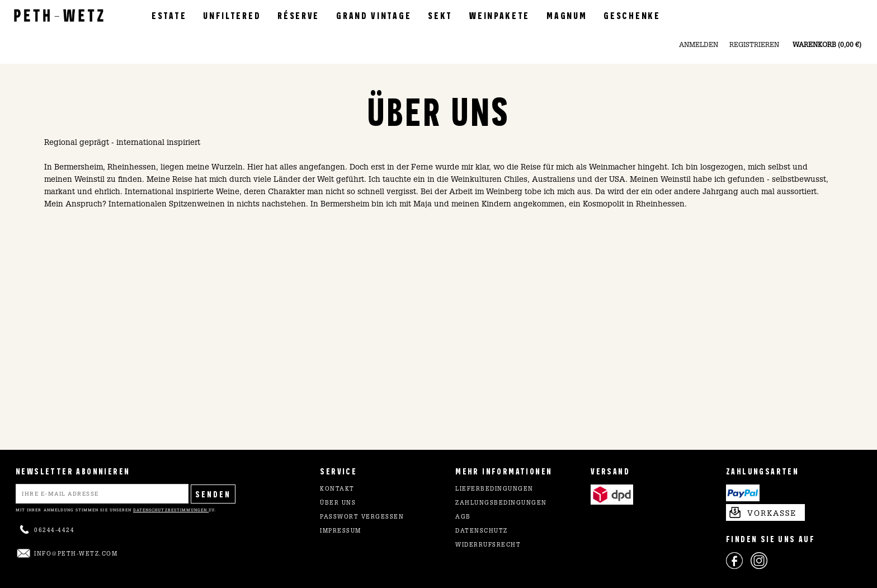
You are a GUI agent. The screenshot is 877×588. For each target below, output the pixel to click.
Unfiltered (232, 15)
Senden (213, 494)
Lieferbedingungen (494, 490)
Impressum (341, 531)
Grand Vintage (374, 15)
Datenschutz (482, 531)
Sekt (440, 15)
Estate (169, 15)
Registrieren (754, 45)
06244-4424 (54, 531)
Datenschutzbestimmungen (171, 510)
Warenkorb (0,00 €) (827, 45)
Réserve (298, 15)
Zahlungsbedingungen (501, 504)
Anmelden (699, 45)
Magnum (567, 15)
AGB (463, 518)
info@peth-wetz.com (76, 554)
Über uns (338, 504)
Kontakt (337, 490)
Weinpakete (499, 15)
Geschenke (632, 15)
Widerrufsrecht (488, 545)
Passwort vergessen (362, 518)
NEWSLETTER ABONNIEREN (73, 471)
